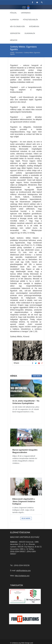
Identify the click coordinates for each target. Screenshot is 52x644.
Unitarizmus (26, 13)
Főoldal (13, 13)
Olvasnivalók (30, 33)
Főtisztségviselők (30, 20)
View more (37, 376)
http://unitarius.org (22, 576)
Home (12, 53)
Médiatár (14, 40)
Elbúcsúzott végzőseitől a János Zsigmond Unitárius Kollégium (24, 501)
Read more (26, 518)
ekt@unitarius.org (23, 571)
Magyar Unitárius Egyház (25, 537)
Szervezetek (15, 33)
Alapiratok (14, 20)
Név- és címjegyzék (18, 26)
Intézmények (34, 26)
